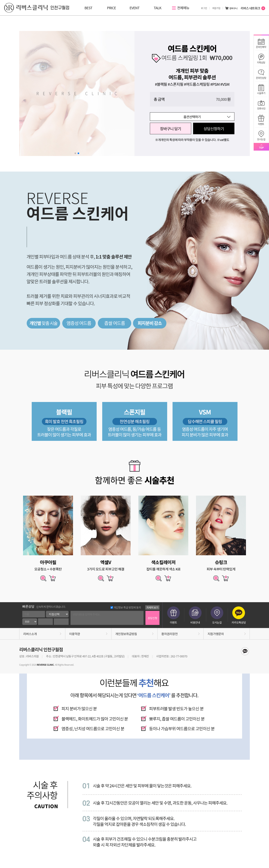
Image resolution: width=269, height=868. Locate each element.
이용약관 (75, 634)
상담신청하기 (214, 129)
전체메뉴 (181, 8)
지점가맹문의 (216, 634)
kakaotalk (245, 651)
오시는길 (217, 615)
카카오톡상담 (239, 615)
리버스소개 (30, 634)
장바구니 (231, 9)
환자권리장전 (169, 634)
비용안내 (195, 615)
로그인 (204, 8)
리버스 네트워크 (253, 8)
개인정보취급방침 (126, 634)
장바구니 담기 (171, 129)
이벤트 (174, 615)
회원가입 (216, 8)
